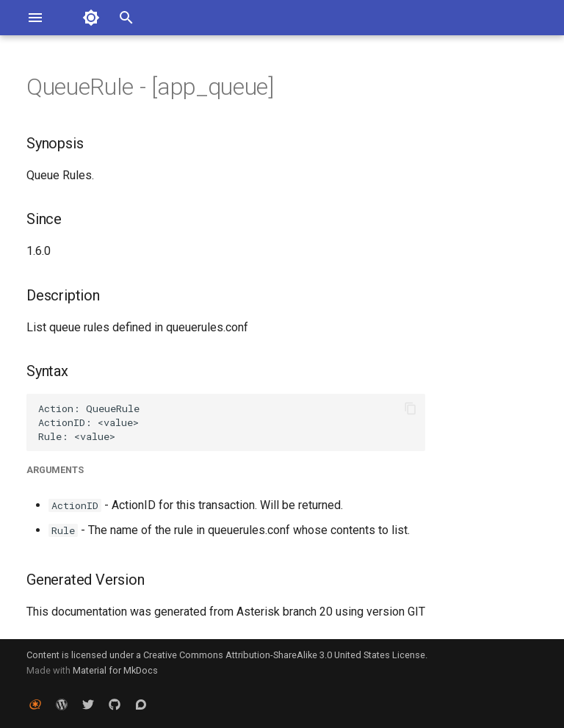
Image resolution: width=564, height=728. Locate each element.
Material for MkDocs (115, 670)
